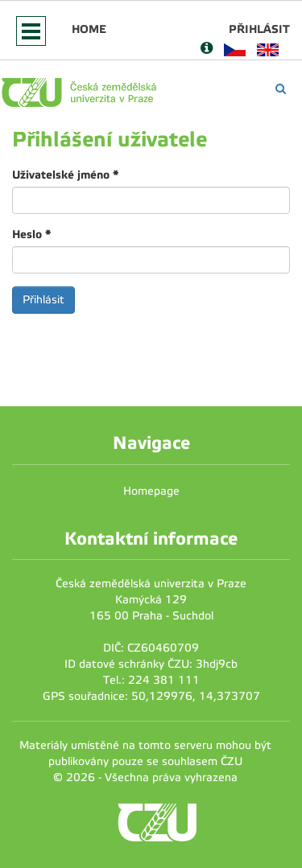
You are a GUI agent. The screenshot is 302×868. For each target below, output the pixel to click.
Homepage (151, 491)
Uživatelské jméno (65, 175)
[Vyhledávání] (281, 89)
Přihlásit (259, 29)
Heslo (31, 234)
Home (89, 29)
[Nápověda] (207, 49)
